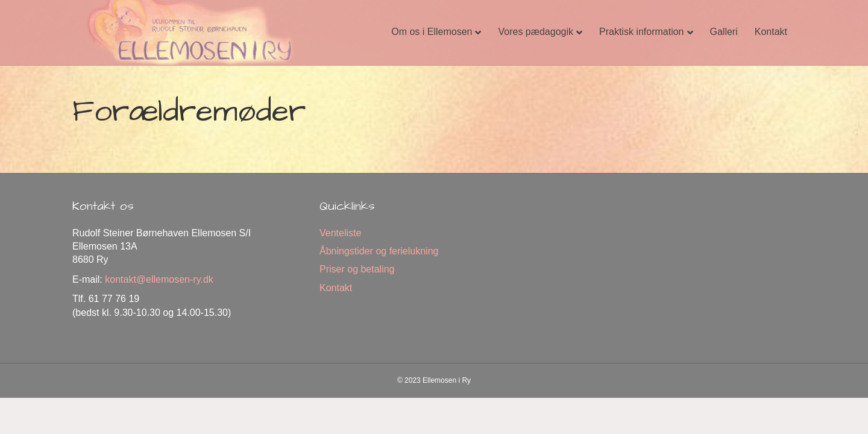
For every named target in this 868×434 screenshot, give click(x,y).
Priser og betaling (357, 269)
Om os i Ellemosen (432, 32)
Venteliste (340, 233)
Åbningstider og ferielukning (379, 251)
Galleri (724, 32)
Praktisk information (642, 32)
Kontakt (771, 32)
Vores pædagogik (536, 32)
